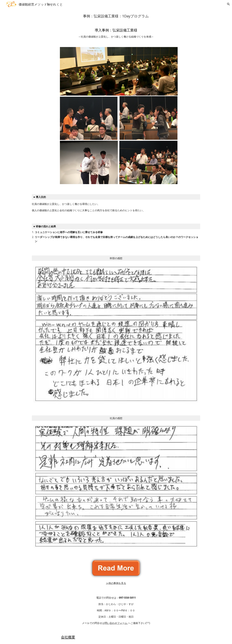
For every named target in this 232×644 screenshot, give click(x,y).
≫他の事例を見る (116, 583)
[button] (228, 4)
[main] (116, 16)
